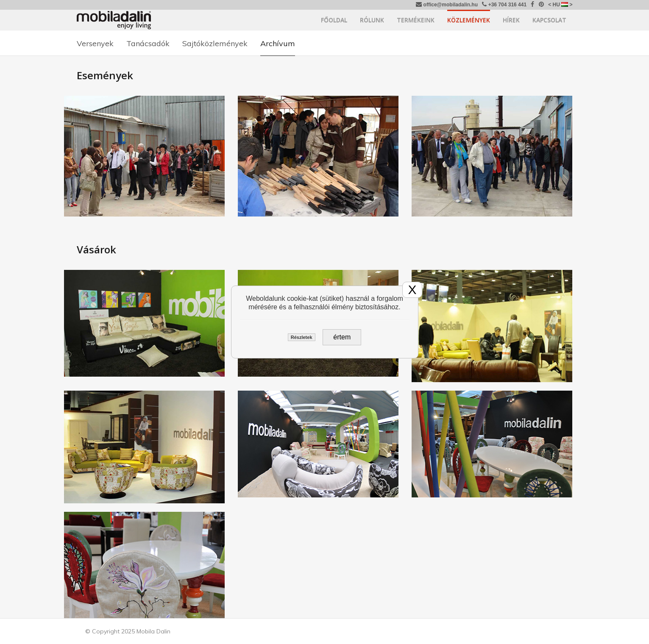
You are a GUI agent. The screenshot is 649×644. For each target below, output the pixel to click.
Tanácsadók (148, 43)
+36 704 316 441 (504, 4)
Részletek (302, 337)
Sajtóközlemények (215, 43)
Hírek (511, 20)
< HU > (560, 5)
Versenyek (95, 43)
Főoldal (334, 20)
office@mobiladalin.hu (447, 4)
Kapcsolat (549, 20)
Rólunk (372, 20)
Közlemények (469, 20)
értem (342, 337)
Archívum (278, 43)
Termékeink (416, 20)
